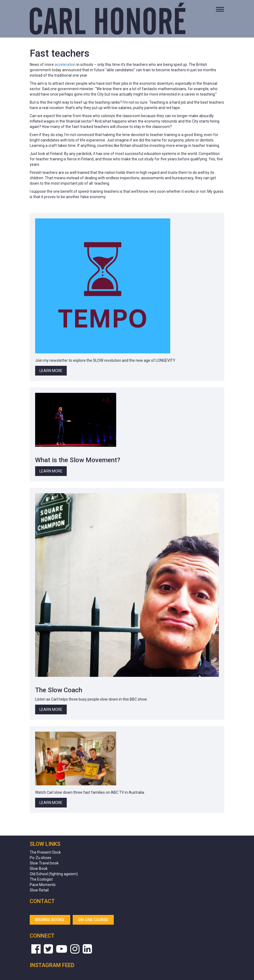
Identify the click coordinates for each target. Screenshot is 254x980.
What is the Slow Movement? (78, 460)
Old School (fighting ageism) (54, 874)
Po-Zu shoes (41, 858)
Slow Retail (39, 890)
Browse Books (50, 920)
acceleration (65, 65)
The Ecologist (41, 879)
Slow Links (45, 844)
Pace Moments (43, 885)
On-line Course (93, 920)
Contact (42, 901)
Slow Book (39, 869)
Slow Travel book (44, 863)
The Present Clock (45, 852)
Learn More (51, 371)
